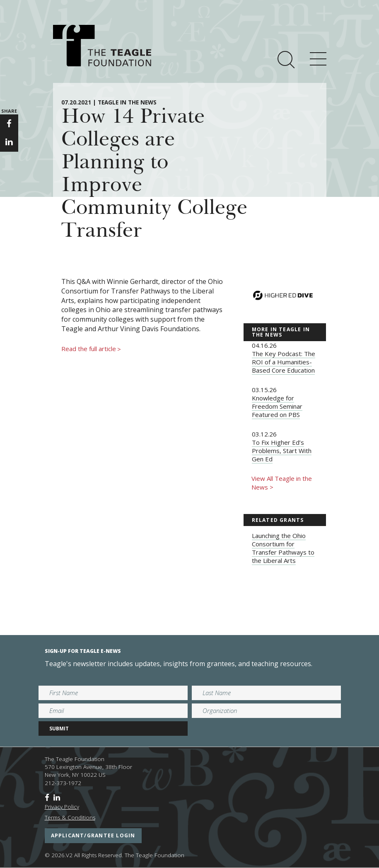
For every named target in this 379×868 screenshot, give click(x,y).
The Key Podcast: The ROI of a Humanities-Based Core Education (284, 362)
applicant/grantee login (93, 835)
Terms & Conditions (70, 817)
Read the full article (91, 349)
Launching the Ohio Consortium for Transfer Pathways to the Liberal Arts (283, 548)
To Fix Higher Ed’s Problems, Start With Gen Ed (282, 451)
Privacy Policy (62, 807)
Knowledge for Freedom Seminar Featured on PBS (277, 406)
